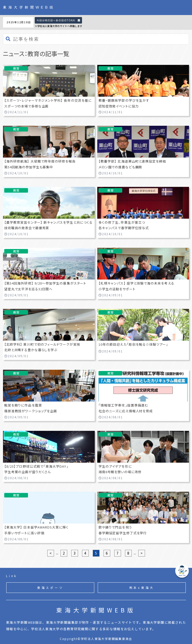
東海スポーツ (50, 588)
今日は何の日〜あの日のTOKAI (58, 20)
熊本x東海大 (142, 588)
